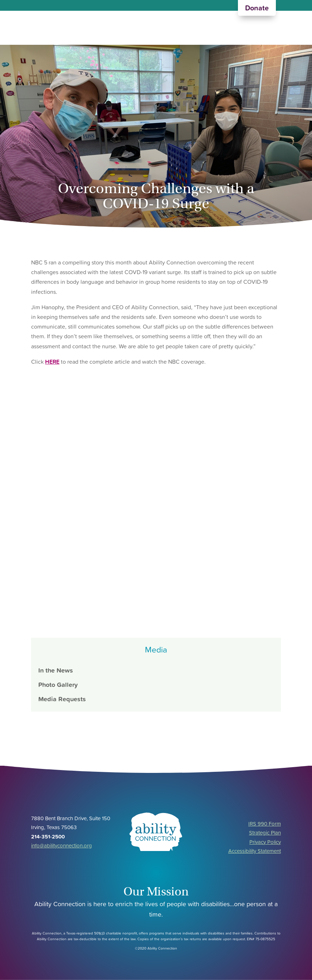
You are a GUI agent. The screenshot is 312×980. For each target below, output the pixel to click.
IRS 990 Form (265, 824)
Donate (257, 8)
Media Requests (62, 699)
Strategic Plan (265, 833)
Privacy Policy (265, 842)
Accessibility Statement (255, 851)
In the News (56, 670)
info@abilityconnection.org (62, 845)
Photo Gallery (58, 685)
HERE (52, 362)
